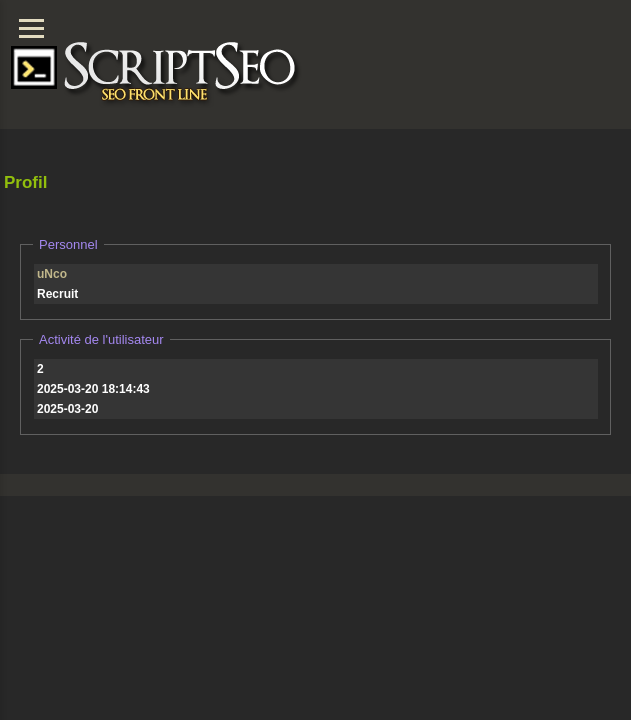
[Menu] (31, 28)
